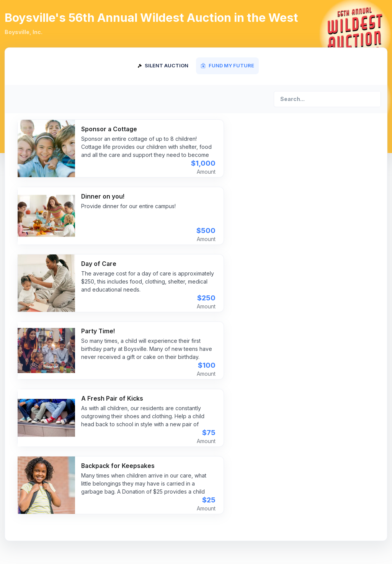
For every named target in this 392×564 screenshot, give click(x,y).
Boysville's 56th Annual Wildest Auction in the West (151, 18)
